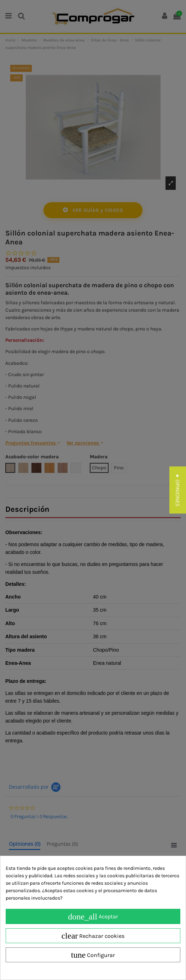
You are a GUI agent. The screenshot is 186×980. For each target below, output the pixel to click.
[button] (178, 490)
